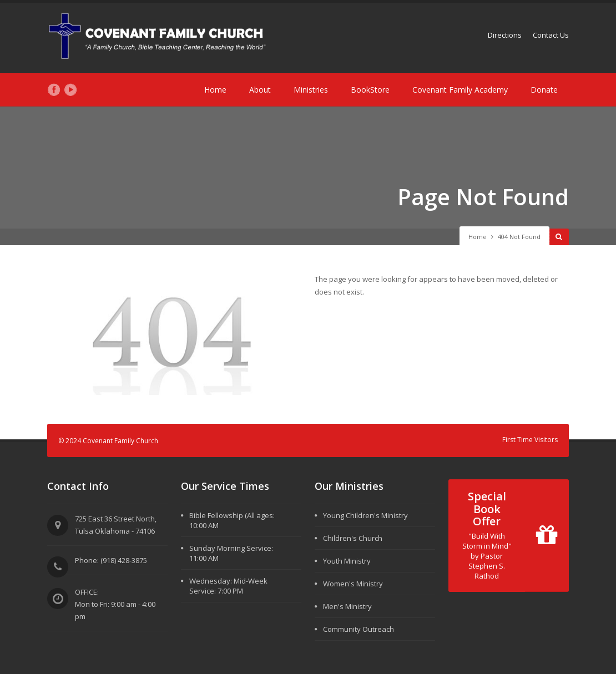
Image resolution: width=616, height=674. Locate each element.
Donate (544, 90)
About (260, 90)
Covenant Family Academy (460, 90)
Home (215, 90)
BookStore (370, 90)
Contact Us (551, 35)
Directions (505, 35)
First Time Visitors (530, 440)
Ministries (311, 90)
